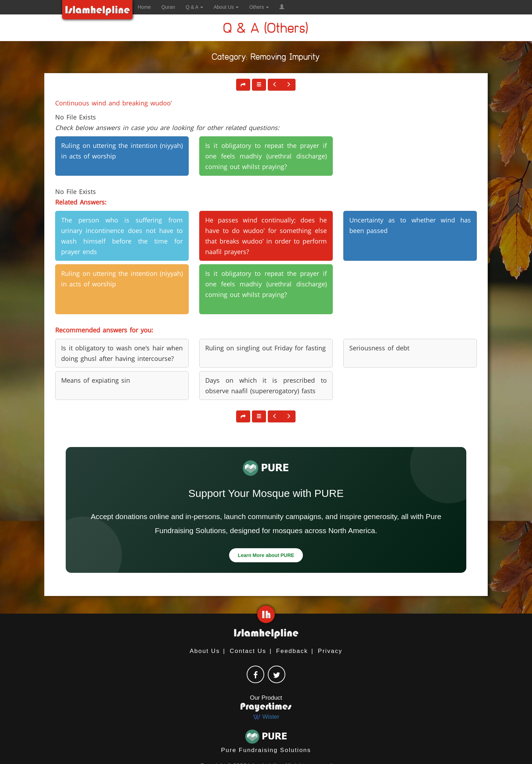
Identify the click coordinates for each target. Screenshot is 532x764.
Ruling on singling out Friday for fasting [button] (265, 348)
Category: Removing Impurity (266, 58)
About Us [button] (226, 7)
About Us (205, 651)
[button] (282, 7)
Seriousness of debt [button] (379, 348)
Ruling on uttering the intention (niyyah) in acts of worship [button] (122, 151)
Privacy (330, 651)
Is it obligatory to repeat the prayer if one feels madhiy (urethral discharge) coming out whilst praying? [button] (266, 156)
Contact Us (248, 651)
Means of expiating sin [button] (96, 380)
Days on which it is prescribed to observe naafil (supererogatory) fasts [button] (266, 386)
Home (144, 7)
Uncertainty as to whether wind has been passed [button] (410, 225)
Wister (266, 717)
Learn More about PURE (266, 555)
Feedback (292, 651)
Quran (168, 7)
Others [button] (259, 7)
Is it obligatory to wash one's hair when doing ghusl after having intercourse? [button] (122, 353)
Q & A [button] (194, 7)
